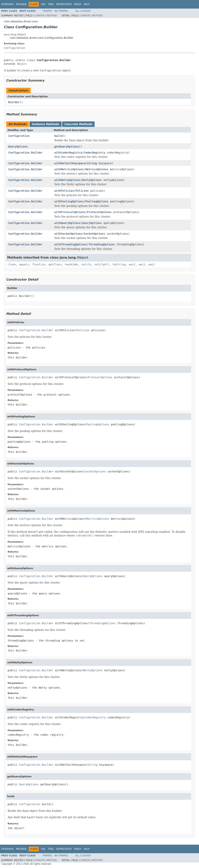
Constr (39, 16)
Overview (7, 4)
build (58, 136)
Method (52, 16)
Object (22, 64)
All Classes (83, 11)
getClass (55, 264)
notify (86, 264)
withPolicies (64, 191)
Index (78, 4)
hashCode (71, 264)
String (92, 163)
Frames (48, 11)
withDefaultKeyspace (70, 163)
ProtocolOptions (99, 212)
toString (119, 264)
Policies (82, 191)
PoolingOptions (97, 201)
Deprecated (64, 4)
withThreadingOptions (71, 244)
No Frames (61, 11)
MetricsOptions (97, 169)
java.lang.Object (15, 34)
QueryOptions (18, 147)
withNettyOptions (68, 180)
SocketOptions (94, 234)
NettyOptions (92, 180)
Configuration (15, 48)
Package (21, 4)
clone (12, 264)
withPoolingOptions (69, 201)
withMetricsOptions (69, 169)
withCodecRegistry (68, 153)
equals (24, 264)
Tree (51, 4)
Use (43, 4)
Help (87, 4)
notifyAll (102, 264)
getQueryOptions (67, 147)
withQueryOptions (68, 223)
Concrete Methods (79, 124)
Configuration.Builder (25, 153)
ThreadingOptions (102, 244)
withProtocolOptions (70, 212)
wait (132, 264)
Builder (14, 102)
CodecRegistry (94, 153)
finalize (39, 264)
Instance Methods (45, 124)
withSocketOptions (68, 234)
